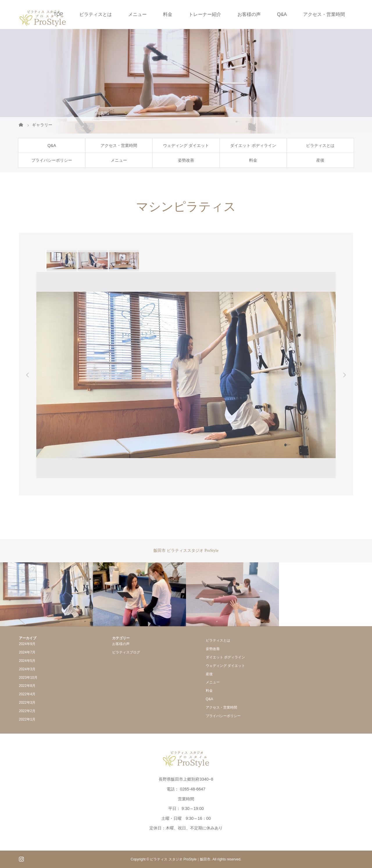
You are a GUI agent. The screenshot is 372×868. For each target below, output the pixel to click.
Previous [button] (28, 375)
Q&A (282, 14)
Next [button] (344, 375)
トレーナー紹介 (205, 14)
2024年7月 (27, 652)
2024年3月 (27, 669)
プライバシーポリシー (52, 160)
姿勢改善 (186, 160)
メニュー (137, 14)
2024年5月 (27, 661)
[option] (61, 261)
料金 (168, 14)
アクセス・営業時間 (324, 14)
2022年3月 (27, 703)
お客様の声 (249, 14)
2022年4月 (27, 694)
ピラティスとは (96, 14)
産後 (320, 160)
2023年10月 (28, 678)
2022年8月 (27, 686)
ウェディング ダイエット (186, 145)
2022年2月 (27, 711)
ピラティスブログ (126, 652)
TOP (59, 14)
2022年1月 (27, 719)
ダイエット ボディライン (253, 145)
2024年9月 (27, 644)
